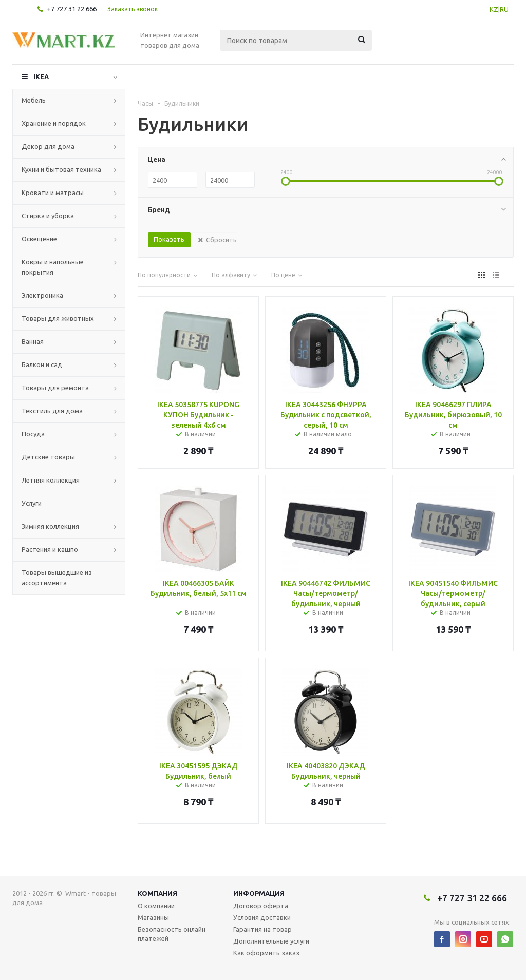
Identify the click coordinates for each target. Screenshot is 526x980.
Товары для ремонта (55, 388)
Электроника (42, 295)
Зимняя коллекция (50, 526)
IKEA (41, 76)
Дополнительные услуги (271, 941)
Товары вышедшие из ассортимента (57, 578)
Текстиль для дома (52, 411)
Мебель (34, 100)
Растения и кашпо (50, 549)
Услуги (32, 503)
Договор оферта (261, 906)
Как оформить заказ (266, 953)
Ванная (33, 341)
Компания (157, 893)
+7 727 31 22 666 (72, 9)
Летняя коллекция (51, 480)
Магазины (153, 917)
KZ (494, 9)
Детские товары (48, 457)
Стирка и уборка (48, 216)
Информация (259, 893)
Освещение (39, 239)
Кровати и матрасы (53, 193)
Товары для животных (58, 318)
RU (504, 9)
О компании (156, 906)
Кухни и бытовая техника (61, 169)
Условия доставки (262, 917)
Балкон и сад (42, 364)
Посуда (33, 434)
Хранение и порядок (54, 123)
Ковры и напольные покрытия (53, 267)
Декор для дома (48, 146)
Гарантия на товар (262, 929)
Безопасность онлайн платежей (172, 934)
